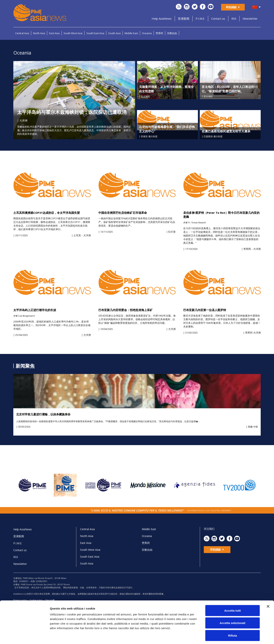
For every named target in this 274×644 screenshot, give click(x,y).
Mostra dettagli (200, 636)
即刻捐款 (233, 7)
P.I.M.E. (200, 18)
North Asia (39, 33)
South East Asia (95, 33)
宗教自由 (172, 33)
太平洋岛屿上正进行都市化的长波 (35, 310)
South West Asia (73, 33)
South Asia (114, 33)
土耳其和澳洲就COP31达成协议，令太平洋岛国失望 (47, 213)
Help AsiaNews (162, 18)
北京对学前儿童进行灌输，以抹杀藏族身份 (43, 414)
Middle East (131, 33)
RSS (234, 18)
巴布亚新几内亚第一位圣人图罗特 (205, 310)
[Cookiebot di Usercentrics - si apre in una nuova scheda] (25, 637)
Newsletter (250, 18)
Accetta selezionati (232, 607)
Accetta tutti (233, 594)
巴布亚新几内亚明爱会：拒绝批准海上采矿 (125, 310)
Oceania (147, 33)
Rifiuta (233, 619)
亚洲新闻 (184, 18)
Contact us (218, 18)
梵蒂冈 (159, 33)
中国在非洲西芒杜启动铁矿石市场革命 (123, 213)
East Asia (54, 33)
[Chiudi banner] (268, 590)
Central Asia (22, 33)
